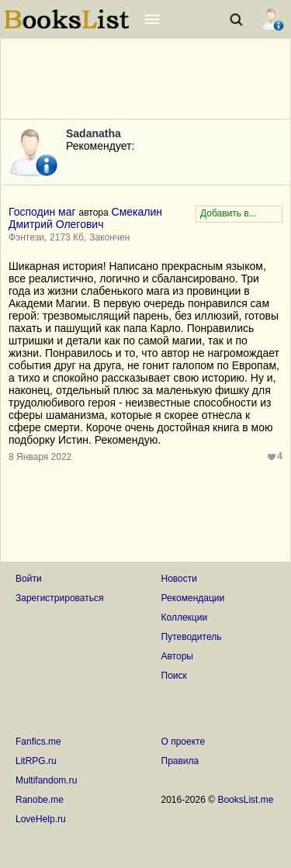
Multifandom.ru (46, 780)
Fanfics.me (38, 742)
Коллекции (185, 617)
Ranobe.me (40, 800)
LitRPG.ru (36, 761)
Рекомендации (193, 598)
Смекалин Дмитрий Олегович (85, 218)
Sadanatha (94, 133)
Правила (180, 761)
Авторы (177, 656)
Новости (179, 579)
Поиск (174, 676)
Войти (29, 579)
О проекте (184, 742)
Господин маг (42, 212)
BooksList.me (245, 800)
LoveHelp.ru (41, 819)
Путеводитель (192, 637)
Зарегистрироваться (59, 598)
